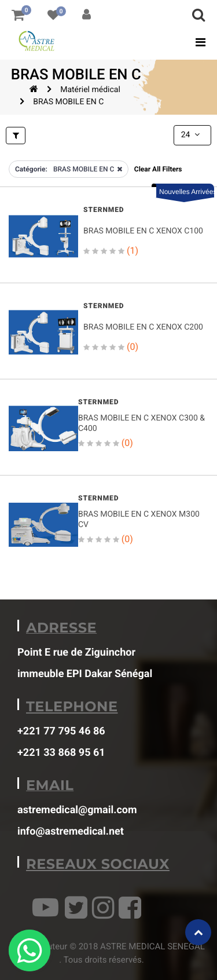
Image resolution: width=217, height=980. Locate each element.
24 (192, 135)
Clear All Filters (158, 169)
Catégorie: (31, 169)
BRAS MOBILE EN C (68, 102)
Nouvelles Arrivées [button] (187, 192)
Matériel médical (90, 90)
